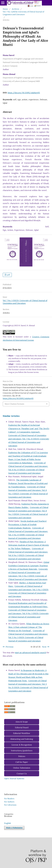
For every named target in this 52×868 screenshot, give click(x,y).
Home (5, 9)
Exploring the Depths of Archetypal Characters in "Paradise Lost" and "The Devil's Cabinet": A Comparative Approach (29, 429)
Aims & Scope (22, 722)
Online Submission (22, 768)
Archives (15, 9)
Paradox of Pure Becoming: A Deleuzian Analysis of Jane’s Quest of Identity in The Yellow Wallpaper (29, 545)
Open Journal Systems (14, 778)
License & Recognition (22, 745)
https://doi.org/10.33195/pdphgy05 (24, 93)
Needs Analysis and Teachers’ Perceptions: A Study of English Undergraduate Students (27, 524)
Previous (9, 647)
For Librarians (10, 805)
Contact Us (22, 774)
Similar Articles (11, 416)
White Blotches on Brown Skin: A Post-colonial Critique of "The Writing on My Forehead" (29, 627)
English (7, 823)
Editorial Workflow (22, 733)
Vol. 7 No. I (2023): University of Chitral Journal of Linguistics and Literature (23, 13)
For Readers (9, 799)
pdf (8, 275)
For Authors (9, 802)
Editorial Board (22, 727)
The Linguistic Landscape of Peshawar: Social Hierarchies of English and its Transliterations (28, 483)
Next (44, 647)
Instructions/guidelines (22, 751)
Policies (22, 756)
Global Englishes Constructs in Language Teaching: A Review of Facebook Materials (29, 566)
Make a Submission (14, 828)
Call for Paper (22, 762)
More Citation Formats (14, 404)
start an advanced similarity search (31, 653)
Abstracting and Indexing (22, 739)
